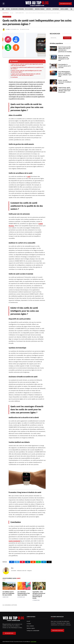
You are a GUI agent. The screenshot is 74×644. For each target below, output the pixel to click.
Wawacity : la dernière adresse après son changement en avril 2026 (64, 58)
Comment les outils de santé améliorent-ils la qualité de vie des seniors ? (27, 68)
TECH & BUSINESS (29, 9)
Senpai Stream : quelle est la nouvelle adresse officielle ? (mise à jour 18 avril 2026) (65, 90)
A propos (29, 624)
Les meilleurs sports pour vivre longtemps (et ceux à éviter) (8, 593)
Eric (9, 29)
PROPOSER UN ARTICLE (65, 4)
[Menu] (3, 9)
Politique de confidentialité (33, 631)
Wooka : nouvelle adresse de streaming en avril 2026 (65, 82)
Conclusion (15, 77)
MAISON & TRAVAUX (40, 9)
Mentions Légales (31, 628)
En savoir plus (9, 633)
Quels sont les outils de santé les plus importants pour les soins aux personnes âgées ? (27, 65)
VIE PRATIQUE (56, 9)
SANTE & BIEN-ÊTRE (7, 17)
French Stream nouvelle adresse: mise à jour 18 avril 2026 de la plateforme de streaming (65, 49)
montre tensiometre (14, 541)
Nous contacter (30, 626)
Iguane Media (33, 642)
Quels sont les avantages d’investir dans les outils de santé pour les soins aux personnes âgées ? (26, 75)
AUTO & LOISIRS (64, 9)
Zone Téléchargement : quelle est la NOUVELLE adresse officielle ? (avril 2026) (65, 74)
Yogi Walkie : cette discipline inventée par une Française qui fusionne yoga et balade (39, 595)
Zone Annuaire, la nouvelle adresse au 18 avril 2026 (64, 66)
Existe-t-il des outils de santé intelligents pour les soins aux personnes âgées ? (26, 71)
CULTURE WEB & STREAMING (17, 9)
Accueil (8, 9)
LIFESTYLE (48, 9)
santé (29, 177)
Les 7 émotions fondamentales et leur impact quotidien (24, 593)
